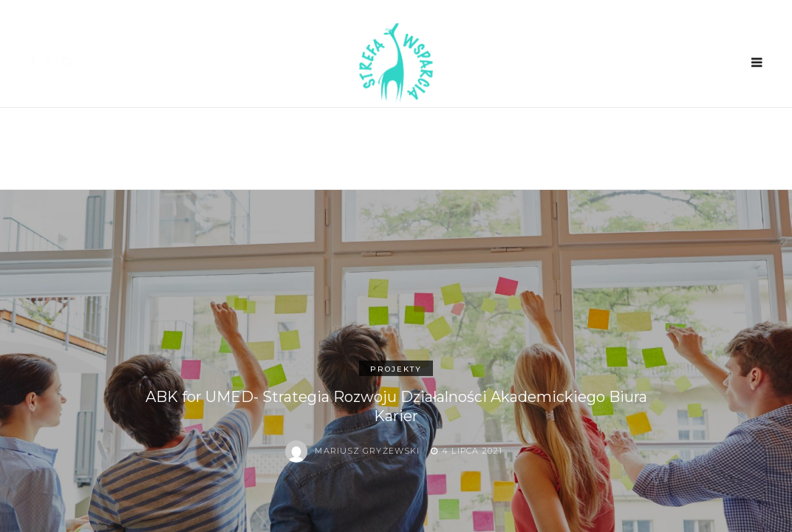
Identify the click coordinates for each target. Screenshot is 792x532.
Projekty (396, 369)
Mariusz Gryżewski (367, 451)
